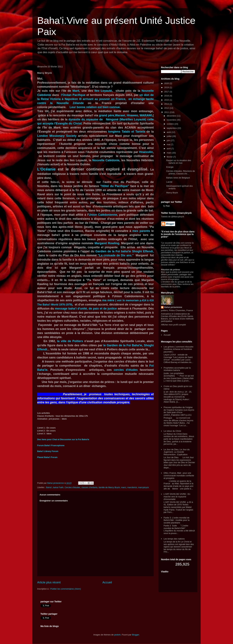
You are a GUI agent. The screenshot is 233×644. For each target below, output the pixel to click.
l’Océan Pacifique (74, 95)
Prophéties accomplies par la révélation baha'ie (177, 369)
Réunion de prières (171, 270)
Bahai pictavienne (173, 307)
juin (169, 140)
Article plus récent (49, 582)
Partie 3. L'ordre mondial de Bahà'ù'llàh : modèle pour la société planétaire (177, 520)
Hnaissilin (146, 152)
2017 (167, 92)
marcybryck (143, 487)
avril (169, 149)
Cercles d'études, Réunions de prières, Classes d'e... (180, 172)
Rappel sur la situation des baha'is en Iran (179, 162)
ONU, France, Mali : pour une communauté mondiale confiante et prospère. (179, 475)
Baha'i (49, 487)
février (170, 157)
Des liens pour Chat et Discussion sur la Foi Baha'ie (63, 439)
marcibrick (132, 487)
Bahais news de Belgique (178, 178)
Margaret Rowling (107, 243)
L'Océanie (46, 169)
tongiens (114, 132)
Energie (170, 167)
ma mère (109, 300)
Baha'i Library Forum (48, 451)
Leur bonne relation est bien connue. (95, 107)
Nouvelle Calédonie (106, 160)
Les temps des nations (174, 539)
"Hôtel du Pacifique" (115, 186)
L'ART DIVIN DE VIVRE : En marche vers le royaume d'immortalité (177, 497)
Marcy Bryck (172, 193)
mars (169, 153)
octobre (171, 124)
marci (124, 487)
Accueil (107, 582)
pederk (117, 635)
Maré (76, 91)
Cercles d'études (72, 487)
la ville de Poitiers (69, 341)
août (169, 132)
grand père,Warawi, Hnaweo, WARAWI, (125, 115)
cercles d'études (126, 370)
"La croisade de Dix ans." (116, 255)
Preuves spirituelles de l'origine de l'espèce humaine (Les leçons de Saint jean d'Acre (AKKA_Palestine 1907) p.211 (179, 411)
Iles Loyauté (103, 91)
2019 (167, 87)
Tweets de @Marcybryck (173, 217)
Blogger (135, 635)
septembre (172, 128)
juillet (169, 136)
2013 (167, 104)
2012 (167, 108)
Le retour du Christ (172, 431)
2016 (167, 96)
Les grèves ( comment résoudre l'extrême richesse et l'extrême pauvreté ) (178, 349)
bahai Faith (58, 487)
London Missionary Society (57, 136)
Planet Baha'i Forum (47, 457)
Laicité (169, 182)
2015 (167, 100)
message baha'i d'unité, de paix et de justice (86, 309)
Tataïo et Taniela (133, 132)
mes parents (141, 231)
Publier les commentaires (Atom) (66, 589)
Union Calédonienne (103, 215)
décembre (172, 116)
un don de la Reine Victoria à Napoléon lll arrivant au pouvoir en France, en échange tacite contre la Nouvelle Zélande (95, 99)
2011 (167, 112)
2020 (167, 83)
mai (169, 144)
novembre (172, 120)
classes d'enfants (89, 487)
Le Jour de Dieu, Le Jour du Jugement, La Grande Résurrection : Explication (177, 452)
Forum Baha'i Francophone (51, 445)
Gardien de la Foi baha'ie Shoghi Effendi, (125, 251)
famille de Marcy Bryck (109, 487)
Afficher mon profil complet (173, 325)
